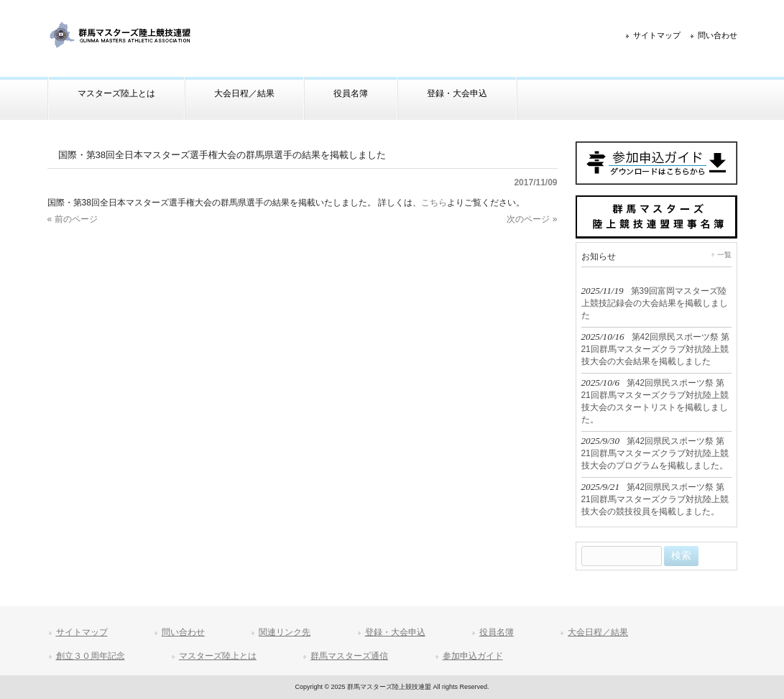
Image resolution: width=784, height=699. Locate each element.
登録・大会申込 (395, 632)
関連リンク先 (285, 632)
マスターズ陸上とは (218, 656)
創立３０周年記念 (91, 656)
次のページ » (532, 219)
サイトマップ (657, 35)
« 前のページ (73, 219)
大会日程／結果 (598, 632)
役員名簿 (497, 632)
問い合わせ (718, 35)
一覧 (724, 255)
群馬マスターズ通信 (349, 656)
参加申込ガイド (473, 656)
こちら (434, 203)
